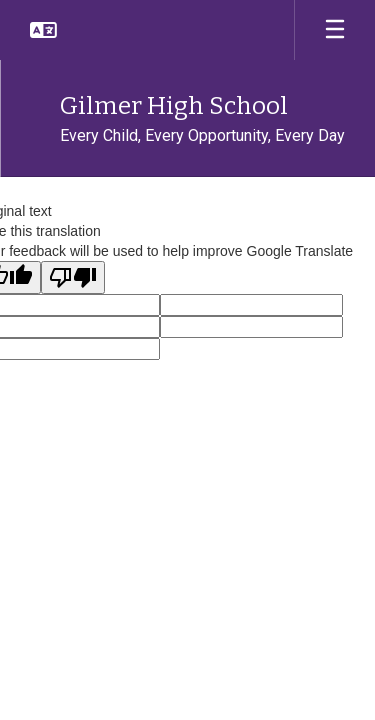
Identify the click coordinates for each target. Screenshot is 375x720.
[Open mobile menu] (335, 30)
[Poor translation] (73, 277)
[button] (43, 30)
